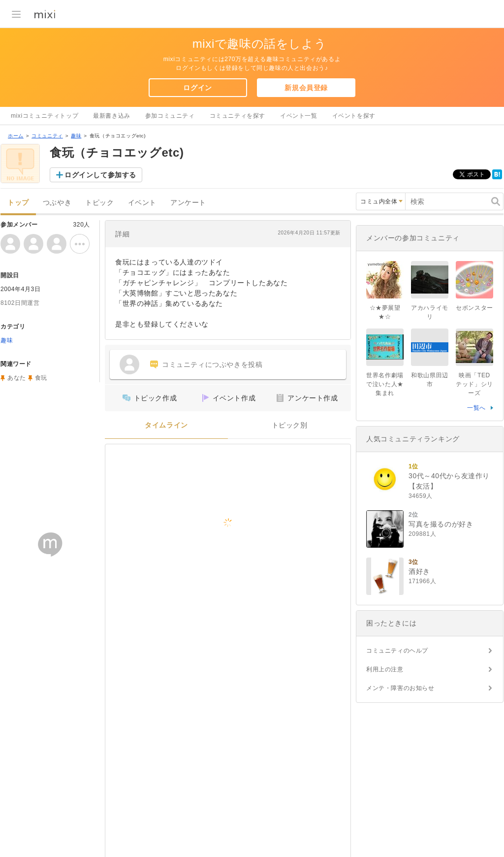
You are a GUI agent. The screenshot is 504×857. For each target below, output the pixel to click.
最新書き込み (112, 116)
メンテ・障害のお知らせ (400, 688)
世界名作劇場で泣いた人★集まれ (385, 384)
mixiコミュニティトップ (45, 116)
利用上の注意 (385, 669)
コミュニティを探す (237, 116)
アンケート (188, 203)
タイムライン (166, 425)
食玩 (41, 378)
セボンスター (474, 308)
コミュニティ (47, 136)
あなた (17, 378)
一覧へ (476, 408)
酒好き (419, 571)
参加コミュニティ (170, 116)
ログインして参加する (100, 175)
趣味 (76, 136)
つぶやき (57, 203)
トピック (99, 203)
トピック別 (290, 425)
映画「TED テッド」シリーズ (474, 384)
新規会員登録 (306, 88)
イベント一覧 (299, 116)
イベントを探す (354, 116)
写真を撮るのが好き (441, 524)
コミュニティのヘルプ (397, 651)
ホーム (16, 136)
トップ (18, 203)
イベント (142, 203)
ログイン (197, 88)
